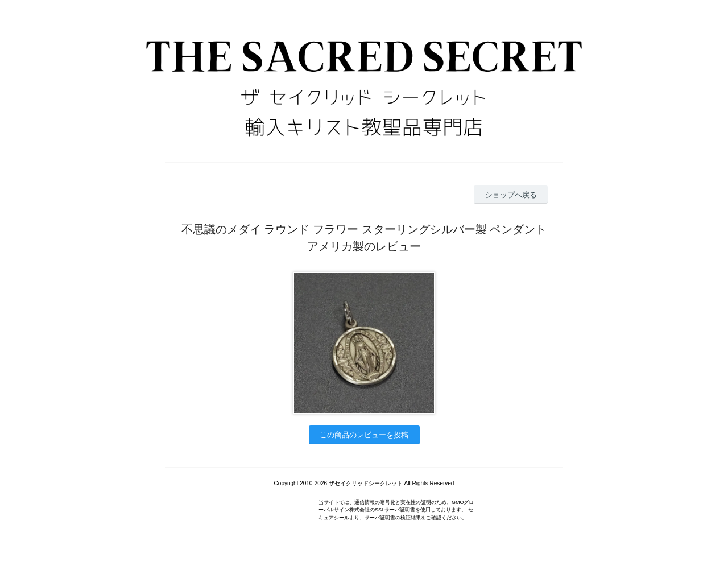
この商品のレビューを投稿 (364, 435)
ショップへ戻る (511, 195)
